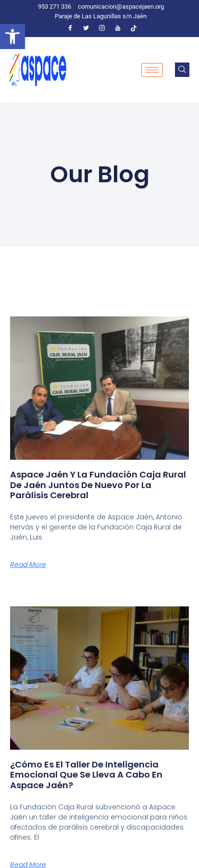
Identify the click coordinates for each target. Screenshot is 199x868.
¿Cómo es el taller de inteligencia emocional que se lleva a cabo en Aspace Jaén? (86, 775)
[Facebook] (70, 28)
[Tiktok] (134, 28)
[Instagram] (102, 28)
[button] (12, 37)
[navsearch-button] (182, 70)
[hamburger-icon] (152, 70)
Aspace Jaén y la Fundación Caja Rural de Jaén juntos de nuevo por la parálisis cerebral (98, 485)
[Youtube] (118, 28)
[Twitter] (86, 28)
